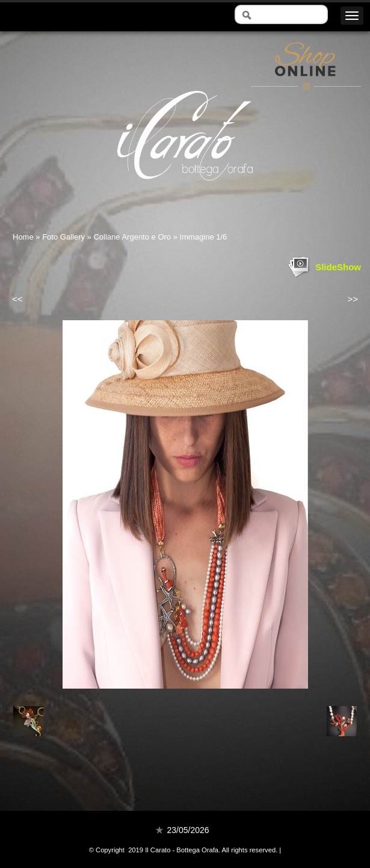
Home (23, 237)
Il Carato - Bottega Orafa (185, 191)
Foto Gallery (63, 237)
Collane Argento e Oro (132, 237)
